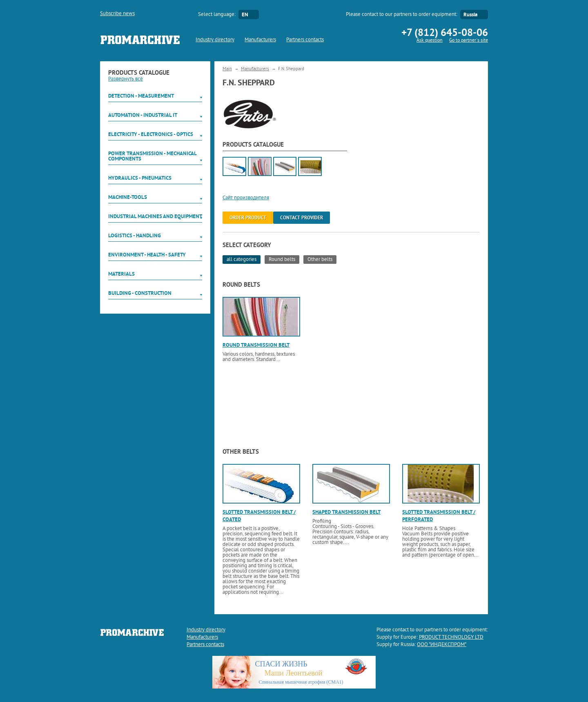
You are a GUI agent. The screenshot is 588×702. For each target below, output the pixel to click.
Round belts (282, 260)
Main (227, 69)
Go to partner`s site (469, 41)
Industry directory (215, 40)
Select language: (217, 15)
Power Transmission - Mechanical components (152, 156)
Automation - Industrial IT (143, 115)
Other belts (320, 260)
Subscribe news (117, 14)
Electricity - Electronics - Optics (151, 134)
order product (248, 218)
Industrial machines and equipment (155, 216)
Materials (121, 274)
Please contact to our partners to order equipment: (402, 15)
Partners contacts (305, 40)
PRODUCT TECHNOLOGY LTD (451, 637)
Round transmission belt (256, 345)
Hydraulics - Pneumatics (140, 178)
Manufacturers (260, 40)
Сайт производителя (246, 198)
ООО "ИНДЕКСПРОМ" (442, 645)
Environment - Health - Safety (147, 255)
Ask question (430, 41)
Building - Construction (140, 293)
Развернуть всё (126, 79)
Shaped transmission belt (346, 512)
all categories (242, 260)
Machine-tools (128, 197)
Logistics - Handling (135, 235)
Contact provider (302, 218)
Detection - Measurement (141, 96)
